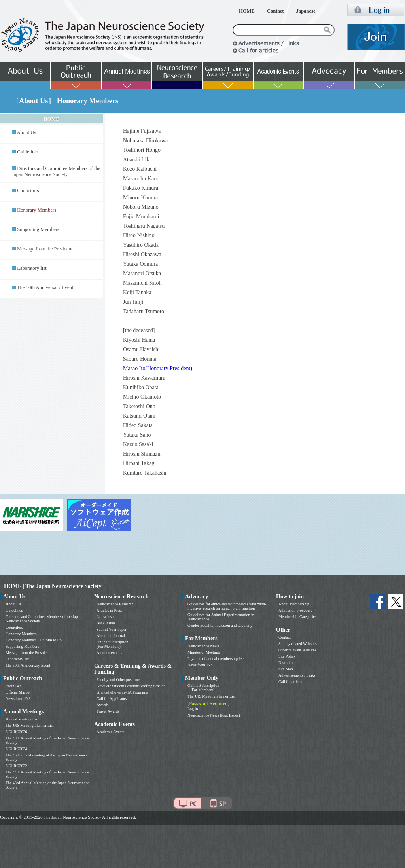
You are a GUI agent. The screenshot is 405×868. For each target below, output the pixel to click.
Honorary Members (21, 634)
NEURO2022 (16, 766)
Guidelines (28, 152)
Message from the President (45, 249)
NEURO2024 (16, 749)
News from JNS (18, 699)
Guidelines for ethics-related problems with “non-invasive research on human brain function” (227, 606)
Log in (193, 709)
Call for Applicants (112, 699)
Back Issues (106, 623)
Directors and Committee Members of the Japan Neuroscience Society (56, 171)
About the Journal (111, 636)
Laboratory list (32, 268)
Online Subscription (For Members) (112, 644)
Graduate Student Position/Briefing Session (131, 686)
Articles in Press (110, 610)
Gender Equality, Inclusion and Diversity (220, 625)
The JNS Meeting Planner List (30, 725)
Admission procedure (295, 610)
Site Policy (287, 656)
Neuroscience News (203, 646)
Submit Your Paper (112, 629)
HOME (247, 11)
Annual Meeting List (22, 719)
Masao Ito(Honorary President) (158, 368)
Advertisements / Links (297, 675)
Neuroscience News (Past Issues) (214, 715)
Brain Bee (13, 686)
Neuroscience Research (115, 604)
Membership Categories (297, 617)
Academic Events (110, 732)
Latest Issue (106, 617)
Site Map (286, 669)
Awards (102, 705)
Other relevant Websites (297, 650)
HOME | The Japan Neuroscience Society (53, 586)
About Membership (294, 604)
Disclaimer (287, 663)
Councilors (28, 191)
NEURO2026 (16, 732)
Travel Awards (108, 711)
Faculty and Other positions (118, 680)
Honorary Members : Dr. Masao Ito (34, 640)
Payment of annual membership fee (216, 659)
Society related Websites (298, 644)
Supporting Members (38, 229)
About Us (26, 132)
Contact (275, 11)
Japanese (306, 11)
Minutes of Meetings (204, 652)
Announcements (109, 653)
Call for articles (291, 682)
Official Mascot (18, 692)
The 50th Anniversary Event (45, 287)
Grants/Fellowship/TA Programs (122, 692)
